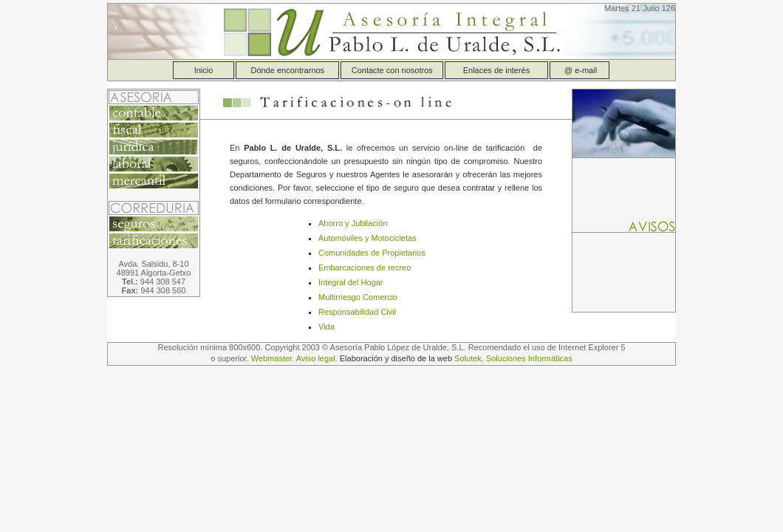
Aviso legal (316, 358)
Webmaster (271, 358)
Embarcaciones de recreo (365, 267)
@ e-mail (579, 70)
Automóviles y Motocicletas (367, 238)
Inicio (204, 70)
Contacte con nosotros (392, 70)
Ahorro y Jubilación (353, 223)
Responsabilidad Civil (357, 312)
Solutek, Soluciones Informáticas (513, 358)
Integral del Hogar (351, 282)
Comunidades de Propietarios (372, 253)
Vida (326, 327)
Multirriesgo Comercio (358, 297)
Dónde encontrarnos (287, 70)
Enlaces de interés (497, 70)
